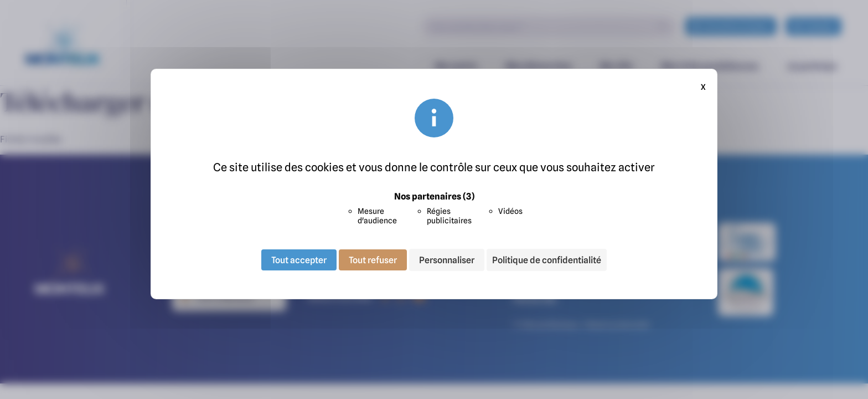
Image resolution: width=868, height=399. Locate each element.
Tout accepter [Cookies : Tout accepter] (299, 260)
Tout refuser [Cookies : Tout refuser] (373, 260)
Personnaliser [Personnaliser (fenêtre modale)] (447, 260)
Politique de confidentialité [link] (547, 260)
